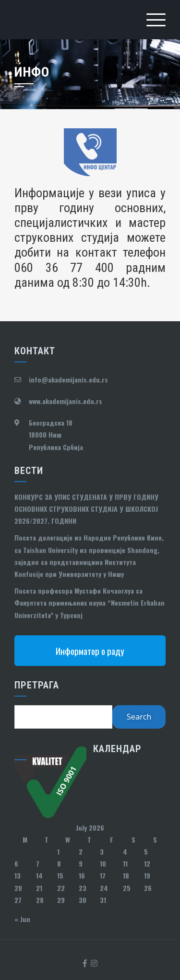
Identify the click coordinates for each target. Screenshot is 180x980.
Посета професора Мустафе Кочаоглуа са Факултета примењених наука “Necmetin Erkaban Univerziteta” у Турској (90, 603)
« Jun (22, 919)
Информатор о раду (90, 651)
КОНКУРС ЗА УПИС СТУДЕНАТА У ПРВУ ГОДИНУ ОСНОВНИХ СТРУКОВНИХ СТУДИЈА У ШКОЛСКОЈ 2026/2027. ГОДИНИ (86, 509)
